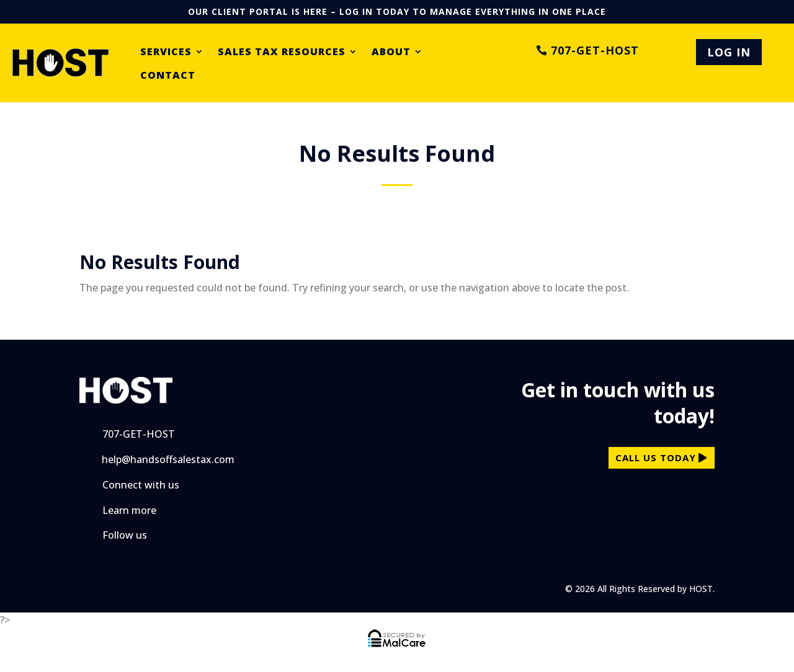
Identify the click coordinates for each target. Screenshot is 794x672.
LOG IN (729, 52)
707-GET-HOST (595, 52)
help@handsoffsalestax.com (168, 459)
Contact (168, 76)
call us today (656, 458)
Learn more (129, 510)
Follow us (125, 535)
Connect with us (141, 485)
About (391, 52)
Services (166, 52)
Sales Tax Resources (282, 52)
